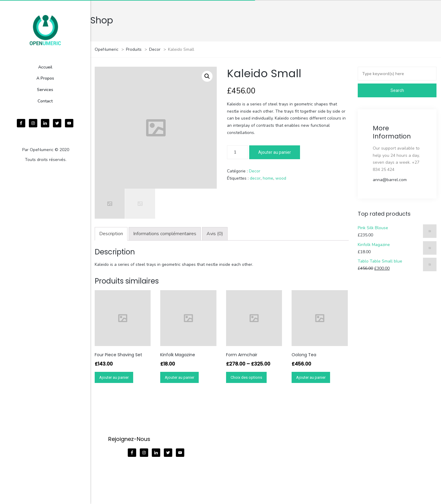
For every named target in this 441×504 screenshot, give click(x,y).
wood (281, 178)
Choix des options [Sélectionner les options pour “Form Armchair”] (246, 377)
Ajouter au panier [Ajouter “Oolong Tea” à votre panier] (311, 377)
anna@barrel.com (390, 180)
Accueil (45, 67)
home (268, 178)
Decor (255, 171)
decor (255, 178)
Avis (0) (215, 234)
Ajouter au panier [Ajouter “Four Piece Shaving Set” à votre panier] (114, 377)
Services (45, 90)
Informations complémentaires (165, 234)
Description (111, 234)
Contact (45, 101)
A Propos (45, 78)
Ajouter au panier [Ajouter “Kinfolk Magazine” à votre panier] (179, 377)
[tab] (111, 234)
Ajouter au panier (275, 152)
